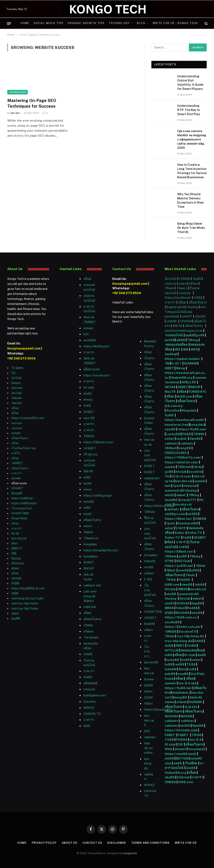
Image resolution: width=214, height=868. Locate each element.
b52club (184, 777)
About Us (70, 843)
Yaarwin (17, 398)
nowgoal (190, 486)
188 (14, 553)
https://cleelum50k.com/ (28, 418)
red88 (179, 664)
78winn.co (91, 538)
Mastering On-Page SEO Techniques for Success (32, 103)
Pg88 (187, 537)
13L (14, 373)
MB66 (183, 589)
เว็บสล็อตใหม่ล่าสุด (23, 448)
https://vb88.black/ (24, 503)
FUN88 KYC (198, 392)
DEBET (183, 387)
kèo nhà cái (19, 538)
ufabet (88, 631)
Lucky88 (173, 434)
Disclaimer (117, 843)
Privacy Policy (44, 843)
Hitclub (16, 578)
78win (169, 288)
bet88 (170, 340)
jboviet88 (151, 662)
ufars (182, 284)
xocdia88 (172, 622)
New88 (198, 726)
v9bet (148, 630)
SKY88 (170, 387)
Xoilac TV (194, 533)
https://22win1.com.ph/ (183, 627)
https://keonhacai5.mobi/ (185, 420)
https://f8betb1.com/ (98, 442)
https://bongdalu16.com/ (101, 550)
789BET (17, 463)
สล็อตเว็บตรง (20, 438)
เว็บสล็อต (191, 763)
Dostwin (17, 388)
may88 (183, 674)
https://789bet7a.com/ (183, 457)
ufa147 (187, 316)
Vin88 (191, 646)
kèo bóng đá (148, 763)
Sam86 (195, 439)
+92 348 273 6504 (21, 358)
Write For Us (186, 843)
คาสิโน (16, 453)
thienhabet (180, 693)
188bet (170, 448)
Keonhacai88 (188, 523)
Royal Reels (19, 518)
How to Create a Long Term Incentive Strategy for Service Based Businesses (192, 171)
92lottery (18, 563)
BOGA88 (183, 613)
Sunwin (149, 679)
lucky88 (173, 660)
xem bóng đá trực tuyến (27, 598)
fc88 (87, 406)
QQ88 (148, 697)
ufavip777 (188, 500)
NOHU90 (172, 716)
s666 (195, 570)
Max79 (170, 392)
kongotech (130, 853)
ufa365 (200, 316)
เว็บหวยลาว (147, 651)
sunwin (16, 433)
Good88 (171, 500)
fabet (15, 613)
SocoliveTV (187, 632)
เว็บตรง (149, 358)
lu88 (168, 664)
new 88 (89, 418)
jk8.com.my (174, 406)
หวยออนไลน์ (174, 335)
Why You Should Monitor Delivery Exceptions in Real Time (191, 200)
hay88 (16, 618)
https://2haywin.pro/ (158, 709)
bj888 (149, 685)
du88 (169, 646)
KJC (86, 334)
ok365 (193, 514)
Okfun (193, 284)
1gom (177, 486)
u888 (181, 340)
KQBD (88, 677)
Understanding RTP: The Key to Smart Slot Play (189, 110)
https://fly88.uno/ (192, 429)
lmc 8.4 (196, 740)
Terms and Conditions (150, 843)
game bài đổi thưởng (184, 307)
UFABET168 (153, 612)
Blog (141, 23)
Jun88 (191, 768)
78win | (182, 288)
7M (167, 363)
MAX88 (187, 716)
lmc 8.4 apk (187, 683)
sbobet (180, 749)
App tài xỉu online (148, 748)
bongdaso (91, 556)
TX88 (191, 664)
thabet (88, 532)
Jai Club (16, 378)
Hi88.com (186, 782)
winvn (88, 489)
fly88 (197, 279)
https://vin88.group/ (98, 495)
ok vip (15, 533)
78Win (88, 625)
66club (16, 558)
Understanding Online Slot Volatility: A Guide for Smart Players (190, 83)
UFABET (17, 488)
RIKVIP (89, 568)
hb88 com (185, 396)
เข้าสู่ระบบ (91, 454)
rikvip (198, 467)
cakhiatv (150, 737)
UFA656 (186, 321)
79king (193, 340)
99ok (169, 749)
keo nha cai (198, 589)
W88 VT (17, 548)
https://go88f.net (179, 566)
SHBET (89, 412)
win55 (169, 495)
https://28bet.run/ (179, 551)
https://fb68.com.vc (181, 617)
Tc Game (17, 368)
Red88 (192, 608)
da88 (202, 655)
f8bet (148, 703)
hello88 (150, 561)
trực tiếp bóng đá (190, 636)
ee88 (178, 763)
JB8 (177, 349)
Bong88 (17, 493)
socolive (195, 472)
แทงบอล (17, 423)
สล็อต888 (91, 683)
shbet (15, 568)
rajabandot (152, 478)
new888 (90, 340)
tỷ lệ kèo (191, 707)
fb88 (15, 593)
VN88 (88, 654)
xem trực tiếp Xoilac (25, 603)
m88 (87, 477)
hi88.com (172, 584)
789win (149, 512)
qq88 (190, 335)
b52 (147, 731)
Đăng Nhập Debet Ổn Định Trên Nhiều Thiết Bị (191, 228)
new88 (89, 502)
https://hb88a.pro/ (97, 346)
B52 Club (183, 561)
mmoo (88, 400)
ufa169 (172, 321)
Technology (119, 23)
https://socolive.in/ (97, 375)
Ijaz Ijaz (15, 113)
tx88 (186, 660)
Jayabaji (171, 354)
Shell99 (149, 624)
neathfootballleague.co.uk (184, 331)
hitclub (181, 472)
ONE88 (201, 519)
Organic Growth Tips (86, 23)
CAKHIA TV (92, 714)
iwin (168, 486)
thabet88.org (182, 378)
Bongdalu (189, 410)
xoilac (170, 439)
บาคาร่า (16, 473)
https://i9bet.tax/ (179, 519)
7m (167, 476)
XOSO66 (183, 603)
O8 (180, 744)
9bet (15, 543)
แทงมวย (170, 284)
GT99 (169, 561)
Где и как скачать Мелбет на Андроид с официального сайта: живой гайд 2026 (192, 139)
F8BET (170, 735)
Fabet (180, 608)
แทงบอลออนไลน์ (150, 455)
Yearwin (17, 403)
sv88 (183, 547)
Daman (16, 383)
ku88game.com (95, 695)
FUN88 (185, 279)
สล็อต (15, 408)
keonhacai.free (176, 425)
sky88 (171, 594)
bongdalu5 (197, 749)
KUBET (176, 363)
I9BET (169, 368)
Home (25, 23)
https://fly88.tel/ (179, 688)
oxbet (169, 528)
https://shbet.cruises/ (159, 506)
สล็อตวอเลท (92, 369)
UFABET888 (20, 513)
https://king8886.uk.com (28, 588)
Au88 (88, 393)
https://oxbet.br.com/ (182, 462)
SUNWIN (190, 363)
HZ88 (198, 298)
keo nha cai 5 (149, 720)
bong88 (185, 448)
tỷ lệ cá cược (182, 476)
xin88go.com (175, 514)
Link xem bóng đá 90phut (90, 596)
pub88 (170, 674)
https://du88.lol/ (22, 498)
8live (182, 669)
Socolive (173, 410)
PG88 (15, 583)
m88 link (90, 607)
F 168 (148, 579)
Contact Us (92, 843)
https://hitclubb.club (181, 730)
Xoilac (180, 533)
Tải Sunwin (91, 637)
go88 (169, 472)
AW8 (195, 349)
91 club (190, 655)
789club (184, 467)
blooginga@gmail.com (24, 348)
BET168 (182, 758)
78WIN (89, 436)
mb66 (200, 584)
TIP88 (172, 580)
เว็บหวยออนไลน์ (22, 508)
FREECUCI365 (176, 453)
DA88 (199, 641)
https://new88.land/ (181, 754)
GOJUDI (171, 279)
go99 (200, 335)
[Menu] (9, 23)
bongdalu (90, 544)
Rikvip (181, 368)
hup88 (197, 603)
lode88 (170, 669)
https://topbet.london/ (182, 359)
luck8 (87, 483)
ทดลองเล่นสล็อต (177, 345)
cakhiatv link (92, 585)
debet (181, 495)
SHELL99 (189, 382)
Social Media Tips (49, 23)
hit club (89, 387)
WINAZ (89, 708)
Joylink (181, 439)
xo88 (192, 669)
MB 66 (88, 471)
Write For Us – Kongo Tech (175, 23)
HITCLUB (172, 650)
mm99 (149, 567)
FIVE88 (185, 580)
